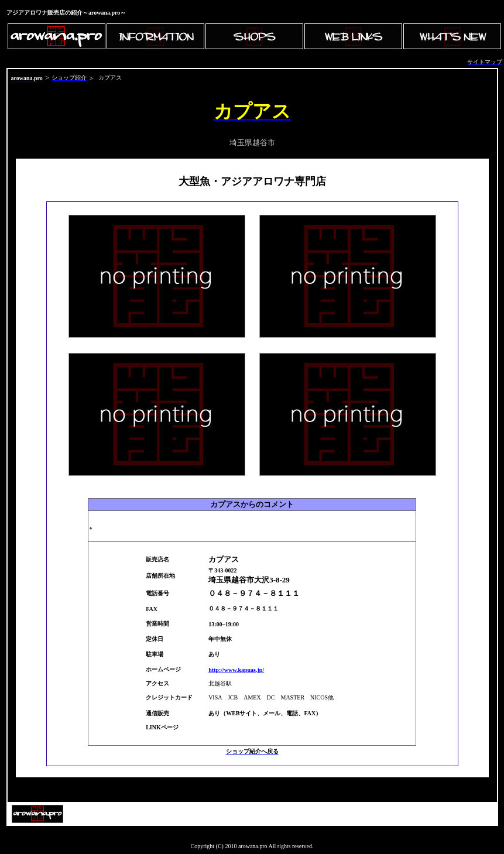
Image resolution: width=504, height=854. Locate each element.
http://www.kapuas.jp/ (236, 670)
